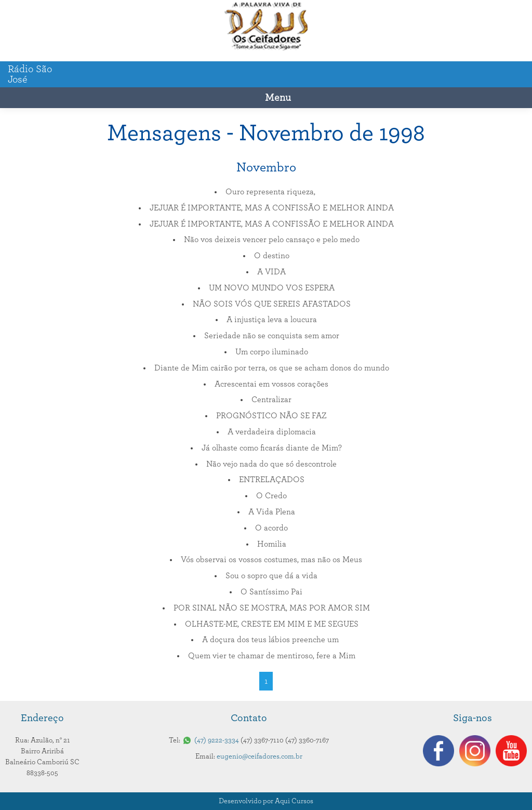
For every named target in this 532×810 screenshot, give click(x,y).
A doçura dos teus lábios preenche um (271, 640)
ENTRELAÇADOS (272, 480)
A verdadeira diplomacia (272, 432)
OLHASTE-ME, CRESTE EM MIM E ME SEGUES (272, 624)
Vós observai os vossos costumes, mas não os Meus (271, 560)
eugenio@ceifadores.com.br (260, 756)
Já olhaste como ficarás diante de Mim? (272, 448)
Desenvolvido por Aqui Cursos (266, 801)
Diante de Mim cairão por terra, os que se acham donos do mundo (272, 368)
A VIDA (271, 272)
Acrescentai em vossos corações (271, 384)
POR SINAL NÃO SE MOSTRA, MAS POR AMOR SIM (272, 608)
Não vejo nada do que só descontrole (271, 464)
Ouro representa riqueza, (271, 192)
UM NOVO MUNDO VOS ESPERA (272, 288)
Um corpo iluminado (272, 352)
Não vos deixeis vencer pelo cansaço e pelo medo (272, 240)
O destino (272, 256)
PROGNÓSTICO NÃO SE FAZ (271, 416)
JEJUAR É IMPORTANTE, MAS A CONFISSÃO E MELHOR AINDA (272, 208)
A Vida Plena (272, 512)
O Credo (271, 496)
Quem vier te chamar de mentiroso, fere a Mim (272, 656)
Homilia (272, 544)
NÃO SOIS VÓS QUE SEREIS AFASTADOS (272, 304)
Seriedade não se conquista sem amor (272, 336)
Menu (278, 98)
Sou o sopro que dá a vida (271, 576)
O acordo (271, 528)
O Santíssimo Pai (271, 592)
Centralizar (271, 400)
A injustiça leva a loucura (272, 320)
